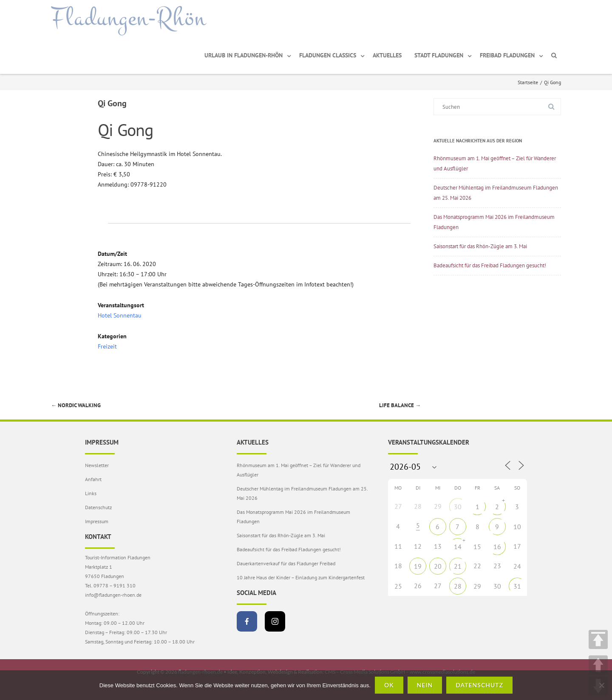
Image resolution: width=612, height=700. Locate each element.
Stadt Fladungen (439, 55)
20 (438, 566)
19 (418, 566)
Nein (425, 685)
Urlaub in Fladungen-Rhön (244, 55)
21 (458, 566)
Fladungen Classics (328, 55)
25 (398, 586)
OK (389, 685)
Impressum (97, 521)
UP (598, 665)
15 (477, 547)
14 (458, 547)
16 (497, 547)
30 (458, 507)
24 (517, 566)
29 (477, 586)
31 (517, 586)
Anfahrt (93, 479)
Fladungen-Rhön (129, 18)
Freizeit (107, 346)
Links (91, 493)
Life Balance (400, 405)
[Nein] (601, 685)
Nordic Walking (76, 405)
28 (458, 586)
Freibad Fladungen (507, 55)
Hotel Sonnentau (120, 315)
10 (517, 527)
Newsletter (97, 465)
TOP (598, 639)
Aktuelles (387, 55)
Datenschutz (98, 507)
